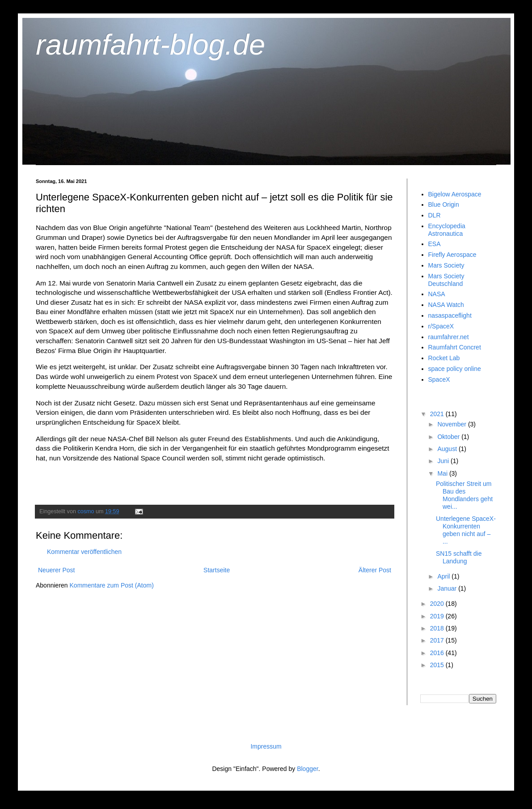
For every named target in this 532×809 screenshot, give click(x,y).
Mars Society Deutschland (446, 280)
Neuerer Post (56, 570)
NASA (437, 294)
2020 (438, 604)
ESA (435, 244)
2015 (438, 665)
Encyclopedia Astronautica (447, 230)
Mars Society (446, 265)
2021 (438, 414)
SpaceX (439, 379)
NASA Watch (446, 305)
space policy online (455, 369)
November (452, 424)
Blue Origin (444, 204)
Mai (443, 473)
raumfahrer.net (449, 337)
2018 (438, 628)
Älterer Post (375, 570)
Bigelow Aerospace (455, 194)
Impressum (266, 746)
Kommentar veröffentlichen (84, 552)
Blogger (307, 769)
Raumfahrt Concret (455, 347)
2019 (438, 616)
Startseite (217, 570)
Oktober (449, 437)
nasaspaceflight (450, 315)
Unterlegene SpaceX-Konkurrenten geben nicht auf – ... (466, 530)
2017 (438, 640)
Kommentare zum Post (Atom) (112, 585)
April (444, 576)
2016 (438, 653)
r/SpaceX (441, 326)
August (448, 449)
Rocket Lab (444, 358)
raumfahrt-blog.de (150, 45)
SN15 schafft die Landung (459, 557)
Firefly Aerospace (452, 255)
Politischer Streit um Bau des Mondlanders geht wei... (464, 495)
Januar (448, 588)
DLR (435, 215)
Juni (444, 461)
